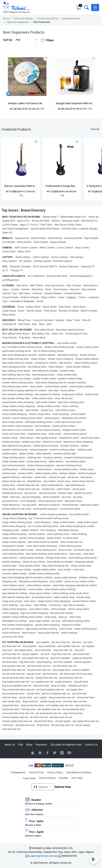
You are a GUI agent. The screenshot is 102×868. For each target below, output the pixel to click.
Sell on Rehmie (47, 778)
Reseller (64, 778)
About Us (10, 744)
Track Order (29, 778)
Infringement (18, 772)
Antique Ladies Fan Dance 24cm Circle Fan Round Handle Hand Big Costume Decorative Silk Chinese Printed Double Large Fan (27, 103)
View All (95, 129)
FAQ (21, 744)
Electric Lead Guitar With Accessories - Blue (21, 186)
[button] (95, 7)
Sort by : (8, 40)
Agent (51, 833)
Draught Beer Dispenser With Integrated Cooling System (75, 103)
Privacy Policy (55, 772)
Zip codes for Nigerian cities (66, 744)
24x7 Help (77, 778)
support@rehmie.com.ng (43, 856)
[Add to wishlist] (36, 142)
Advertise (51, 812)
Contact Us (91, 744)
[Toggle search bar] (86, 7)
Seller (51, 822)
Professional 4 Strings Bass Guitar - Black (62, 186)
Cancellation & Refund (79, 772)
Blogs (29, 744)
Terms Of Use (36, 772)
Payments (41, 744)
